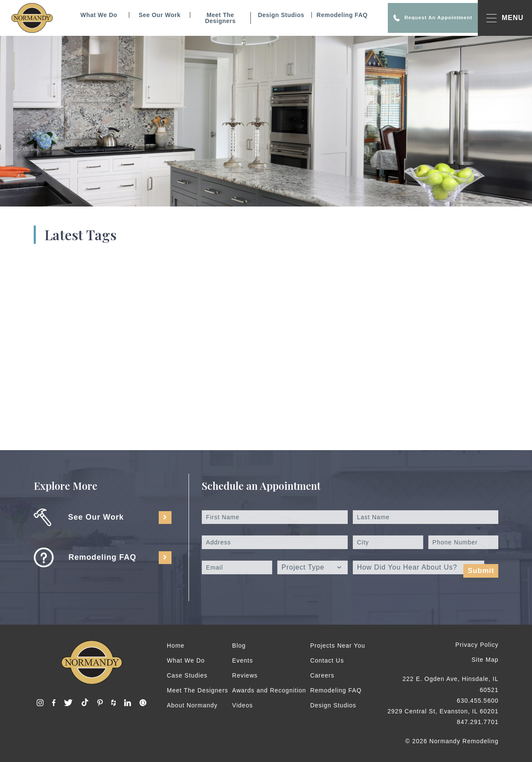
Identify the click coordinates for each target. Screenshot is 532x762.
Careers (322, 675)
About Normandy (192, 705)
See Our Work (148, 15)
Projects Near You (338, 646)
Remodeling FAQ (330, 15)
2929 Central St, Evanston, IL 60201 (443, 711)
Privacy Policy (477, 645)
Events (243, 660)
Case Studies (187, 675)
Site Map (485, 660)
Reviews (245, 675)
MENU (505, 18)
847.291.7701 (478, 722)
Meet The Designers (208, 18)
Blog (239, 646)
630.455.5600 (478, 701)
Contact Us (327, 660)
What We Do (87, 15)
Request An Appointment (421, 18)
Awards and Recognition (269, 690)
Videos (243, 705)
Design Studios (269, 15)
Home (176, 646)
